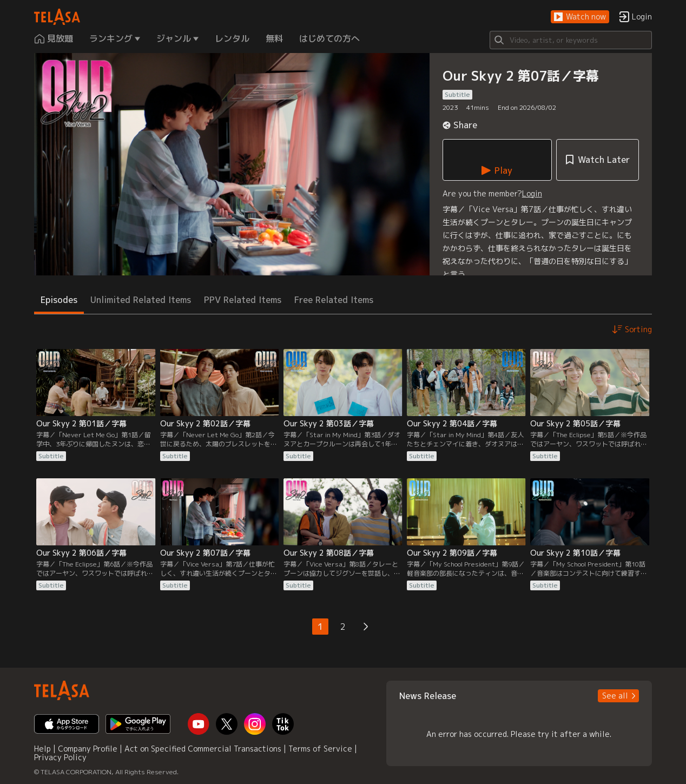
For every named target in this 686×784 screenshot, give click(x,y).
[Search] (571, 40)
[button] (580, 17)
